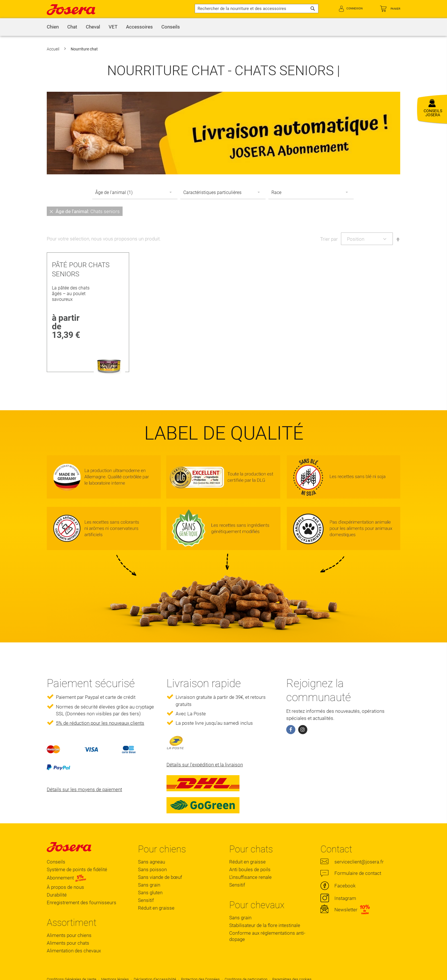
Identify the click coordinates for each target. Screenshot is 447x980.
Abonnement (67, 878)
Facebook (345, 886)
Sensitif (146, 900)
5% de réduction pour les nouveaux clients (100, 723)
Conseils (56, 862)
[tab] (223, 211)
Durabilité (57, 895)
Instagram (345, 898)
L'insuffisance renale (250, 877)
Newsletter (346, 910)
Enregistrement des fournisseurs (82, 903)
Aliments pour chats (68, 943)
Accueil (53, 49)
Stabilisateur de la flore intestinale (265, 925)
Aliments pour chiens (69, 935)
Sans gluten (150, 893)
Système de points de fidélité (77, 869)
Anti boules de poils (250, 869)
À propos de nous (65, 887)
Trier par (329, 239)
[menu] (223, 27)
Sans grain (149, 885)
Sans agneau (152, 862)
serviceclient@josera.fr (359, 862)
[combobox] (257, 9)
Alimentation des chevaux (74, 951)
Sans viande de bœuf (160, 877)
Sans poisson (152, 869)
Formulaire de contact (358, 873)
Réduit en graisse (156, 908)
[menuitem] (53, 27)
